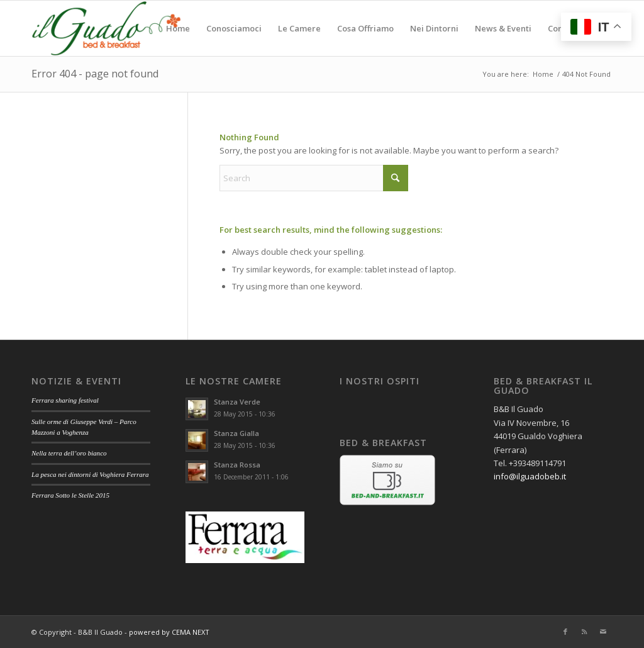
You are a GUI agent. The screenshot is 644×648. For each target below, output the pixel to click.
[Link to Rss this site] (584, 632)
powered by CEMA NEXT (169, 632)
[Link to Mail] (603, 632)
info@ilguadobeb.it (530, 476)
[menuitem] (178, 28)
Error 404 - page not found (95, 74)
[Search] (314, 178)
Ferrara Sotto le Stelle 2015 (70, 495)
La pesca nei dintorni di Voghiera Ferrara (90, 474)
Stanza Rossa (237, 465)
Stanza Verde (237, 402)
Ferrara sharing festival (65, 400)
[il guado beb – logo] (106, 28)
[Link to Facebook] (565, 632)
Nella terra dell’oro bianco (69, 453)
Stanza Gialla (236, 433)
